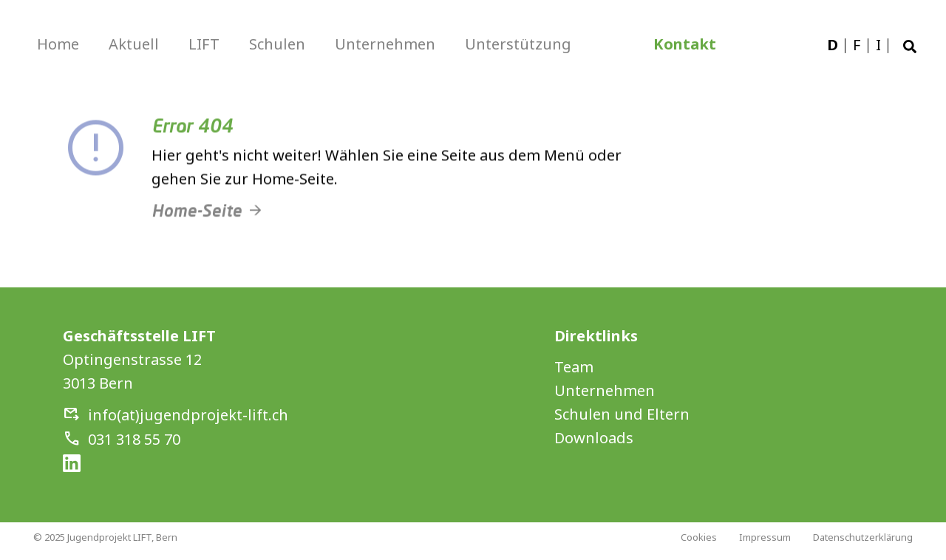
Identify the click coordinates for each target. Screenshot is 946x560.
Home (58, 44)
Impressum (765, 537)
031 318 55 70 (134, 439)
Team (574, 367)
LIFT (204, 44)
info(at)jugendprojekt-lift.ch (188, 415)
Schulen (277, 44)
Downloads (594, 438)
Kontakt (685, 44)
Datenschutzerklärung (863, 537)
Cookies (699, 537)
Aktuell (134, 44)
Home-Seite (197, 218)
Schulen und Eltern (622, 414)
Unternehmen (385, 44)
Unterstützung (518, 44)
